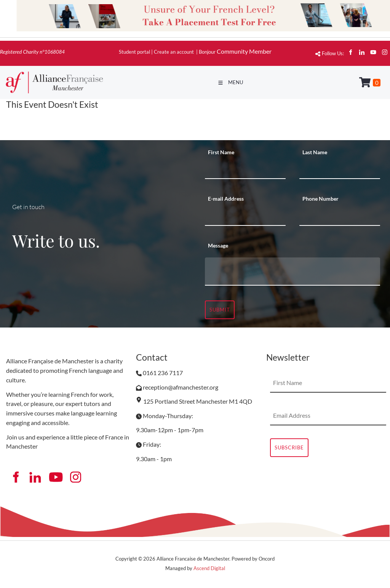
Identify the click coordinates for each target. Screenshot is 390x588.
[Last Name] (340, 169)
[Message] (292, 272)
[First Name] (245, 169)
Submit (220, 310)
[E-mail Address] (245, 216)
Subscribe (289, 447)
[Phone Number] (340, 216)
